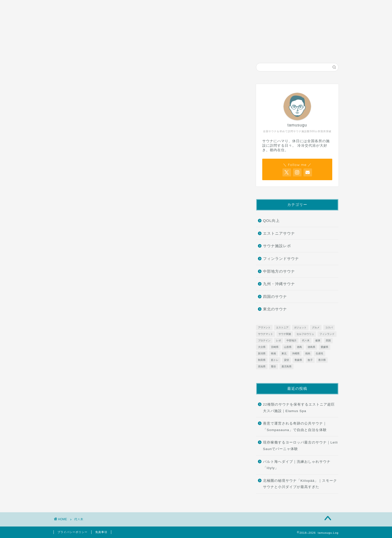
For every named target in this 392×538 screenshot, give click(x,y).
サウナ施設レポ (144, 6)
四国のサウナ (275, 296)
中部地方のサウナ (279, 271)
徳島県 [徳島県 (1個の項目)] (311, 347)
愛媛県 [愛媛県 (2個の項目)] (324, 347)
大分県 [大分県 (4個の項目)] (262, 347)
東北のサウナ (275, 309)
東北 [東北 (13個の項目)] (284, 353)
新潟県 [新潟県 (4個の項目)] (262, 353)
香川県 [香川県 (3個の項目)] (322, 360)
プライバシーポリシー (72, 532)
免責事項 (101, 532)
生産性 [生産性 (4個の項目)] (319, 353)
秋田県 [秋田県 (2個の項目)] (262, 360)
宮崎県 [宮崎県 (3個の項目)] (275, 347)
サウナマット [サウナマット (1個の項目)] (265, 334)
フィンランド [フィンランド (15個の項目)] (327, 334)
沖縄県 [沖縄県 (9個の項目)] (296, 353)
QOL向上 (271, 221)
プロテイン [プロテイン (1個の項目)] (264, 340)
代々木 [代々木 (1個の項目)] (306, 340)
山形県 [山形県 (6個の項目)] (288, 347)
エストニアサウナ (279, 233)
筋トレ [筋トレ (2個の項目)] (275, 360)
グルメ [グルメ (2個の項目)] (316, 327)
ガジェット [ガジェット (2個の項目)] (300, 327)
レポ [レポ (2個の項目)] (278, 340)
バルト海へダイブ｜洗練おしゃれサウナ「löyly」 (297, 465)
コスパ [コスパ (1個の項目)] (329, 327)
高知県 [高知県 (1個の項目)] (262, 366)
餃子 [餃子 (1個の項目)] (310, 360)
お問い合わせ (204, 6)
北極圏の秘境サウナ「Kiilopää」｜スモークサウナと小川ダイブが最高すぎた (300, 484)
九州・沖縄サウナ (279, 284)
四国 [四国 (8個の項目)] (328, 340)
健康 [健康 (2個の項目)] (318, 340)
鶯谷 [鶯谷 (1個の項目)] (273, 366)
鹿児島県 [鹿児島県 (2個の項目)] (286, 366)
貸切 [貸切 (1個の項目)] (286, 360)
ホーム (84, 6)
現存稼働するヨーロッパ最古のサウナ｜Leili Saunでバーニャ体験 (300, 446)
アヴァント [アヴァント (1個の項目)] (264, 327)
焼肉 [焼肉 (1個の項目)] (308, 353)
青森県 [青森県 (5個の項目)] (298, 360)
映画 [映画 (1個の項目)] (273, 353)
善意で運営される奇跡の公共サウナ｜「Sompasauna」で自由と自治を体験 (295, 427)
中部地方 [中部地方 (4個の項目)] (291, 340)
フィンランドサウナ (281, 259)
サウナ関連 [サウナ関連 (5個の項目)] (285, 334)
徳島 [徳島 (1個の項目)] (299, 347)
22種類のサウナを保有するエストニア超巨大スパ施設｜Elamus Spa (299, 408)
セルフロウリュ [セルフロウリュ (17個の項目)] (305, 334)
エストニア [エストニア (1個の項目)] (282, 327)
